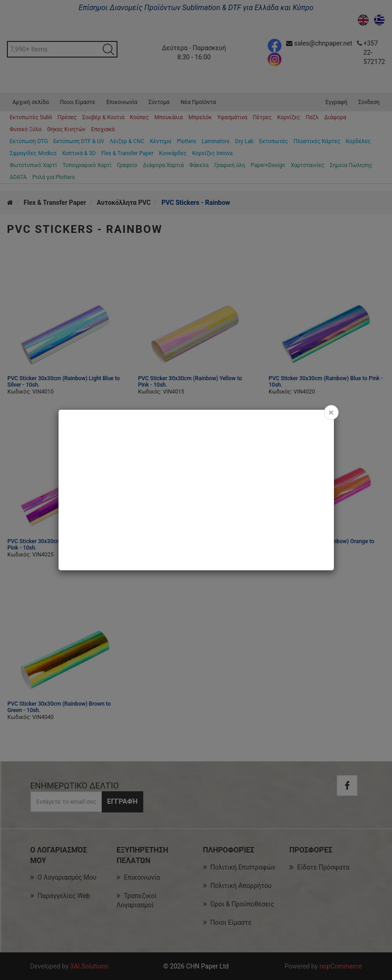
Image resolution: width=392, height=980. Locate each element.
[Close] (331, 412)
